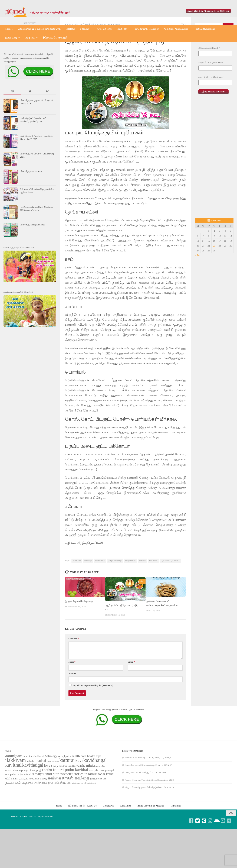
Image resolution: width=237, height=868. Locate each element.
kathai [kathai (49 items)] (49, 784)
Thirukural (176, 828)
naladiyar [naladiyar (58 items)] (63, 789)
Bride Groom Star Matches (151, 828)
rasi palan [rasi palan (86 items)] (11, 797)
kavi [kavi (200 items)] (79, 783)
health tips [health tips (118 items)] (94, 779)
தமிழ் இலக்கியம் (205, 29)
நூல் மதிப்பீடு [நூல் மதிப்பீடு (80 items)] (56, 806)
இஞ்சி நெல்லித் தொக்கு (79, 624)
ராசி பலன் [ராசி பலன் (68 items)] (71, 806)
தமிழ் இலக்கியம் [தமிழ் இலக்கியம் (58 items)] (98, 802)
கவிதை (71, 29)
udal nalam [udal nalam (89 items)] (12, 801)
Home (59, 828)
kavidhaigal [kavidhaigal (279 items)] (95, 783)
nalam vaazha (100, 583)
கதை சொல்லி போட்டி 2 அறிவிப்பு (208, 11)
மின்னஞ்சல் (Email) (209, 71)
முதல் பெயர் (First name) (211, 85)
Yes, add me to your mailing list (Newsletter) (91, 708)
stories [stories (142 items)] (68, 797)
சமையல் (101, 47)
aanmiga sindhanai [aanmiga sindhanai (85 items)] (34, 779)
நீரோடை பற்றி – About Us (82, 828)
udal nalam (153, 583)
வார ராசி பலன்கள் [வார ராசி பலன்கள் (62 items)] (87, 806)
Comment (74, 661)
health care (77, 583)
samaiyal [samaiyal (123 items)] (38, 797)
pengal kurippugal (115, 583)
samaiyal (143, 583)
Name (72, 685)
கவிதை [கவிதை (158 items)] (54, 801)
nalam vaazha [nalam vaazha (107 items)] (76, 788)
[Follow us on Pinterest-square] (204, 844)
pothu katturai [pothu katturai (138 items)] (54, 793)
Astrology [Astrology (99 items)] (51, 779)
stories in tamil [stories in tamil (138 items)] (85, 797)
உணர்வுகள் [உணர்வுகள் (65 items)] (33, 801)
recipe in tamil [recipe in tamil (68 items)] (24, 797)
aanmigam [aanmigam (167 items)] (14, 779)
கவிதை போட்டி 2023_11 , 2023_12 (155, 780)
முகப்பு (9, 29)
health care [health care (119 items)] (79, 779)
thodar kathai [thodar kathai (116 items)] (105, 797)
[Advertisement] (214, 181)
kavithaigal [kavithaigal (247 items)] (33, 788)
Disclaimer (126, 828)
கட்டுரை (122, 29)
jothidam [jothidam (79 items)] (31, 784)
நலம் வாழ (11, 38)
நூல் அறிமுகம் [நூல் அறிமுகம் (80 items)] (38, 806)
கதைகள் (85, 29)
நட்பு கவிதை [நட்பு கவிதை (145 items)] (16, 805)
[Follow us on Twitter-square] (198, 844)
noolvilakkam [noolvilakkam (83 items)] (13, 793)
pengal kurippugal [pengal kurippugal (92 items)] (32, 793)
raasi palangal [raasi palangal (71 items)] (107, 793)
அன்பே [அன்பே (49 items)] (22, 802)
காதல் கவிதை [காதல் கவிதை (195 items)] (75, 801)
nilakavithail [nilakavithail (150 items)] (96, 788)
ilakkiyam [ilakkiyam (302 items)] (16, 783)
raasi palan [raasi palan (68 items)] (94, 793)
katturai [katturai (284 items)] (67, 783)
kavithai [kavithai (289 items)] (13, 788)
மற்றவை (30, 38)
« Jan (197, 278)
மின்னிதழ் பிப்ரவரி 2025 (33, 247)
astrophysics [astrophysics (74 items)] (64, 779)
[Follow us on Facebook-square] (191, 844)
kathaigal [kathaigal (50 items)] (55, 784)
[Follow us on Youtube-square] (223, 844)
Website (72, 696)
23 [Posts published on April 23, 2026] (214, 269)
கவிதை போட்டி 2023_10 (160, 788)
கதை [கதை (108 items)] (43, 801)
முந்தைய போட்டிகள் (176, 29)
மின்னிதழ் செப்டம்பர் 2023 (152, 795)
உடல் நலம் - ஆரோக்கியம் (80, 47)
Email (131, 685)
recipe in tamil (131, 583)
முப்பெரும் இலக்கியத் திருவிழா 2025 (40, 29)
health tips (88, 583)
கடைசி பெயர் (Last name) (211, 100)
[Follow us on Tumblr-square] (229, 844)
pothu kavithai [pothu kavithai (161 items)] (76, 793)
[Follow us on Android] (217, 844)
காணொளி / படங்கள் (147, 29)
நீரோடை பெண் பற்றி (55, 38)
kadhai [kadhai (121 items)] (41, 783)
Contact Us (108, 828)
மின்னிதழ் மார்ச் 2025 (31, 194)
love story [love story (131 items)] (51, 788)
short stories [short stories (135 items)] (54, 797)
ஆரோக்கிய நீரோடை (170, 583)
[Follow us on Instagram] (210, 844)
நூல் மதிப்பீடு (105, 29)
